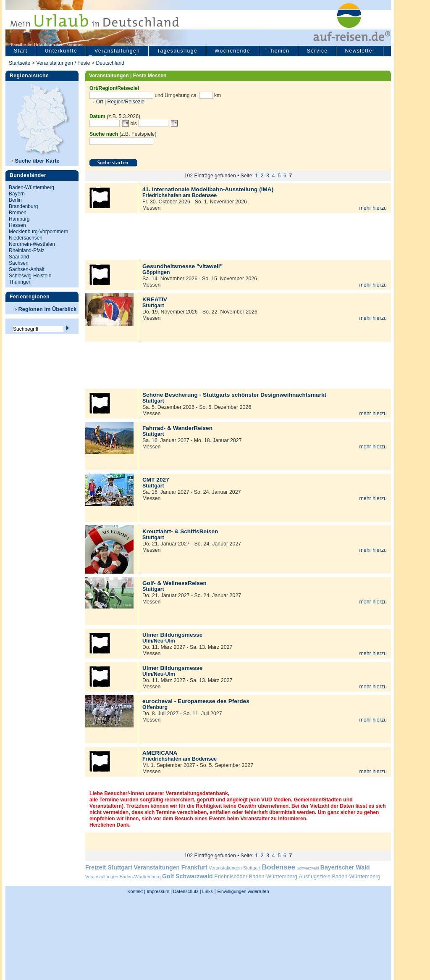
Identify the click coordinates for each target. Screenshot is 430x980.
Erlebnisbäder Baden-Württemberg (256, 876)
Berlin (15, 200)
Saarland (19, 257)
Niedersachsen (26, 238)
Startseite (20, 63)
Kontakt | (136, 891)
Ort (99, 102)
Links (207, 891)
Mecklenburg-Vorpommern (38, 232)
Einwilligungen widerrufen (243, 891)
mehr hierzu (373, 208)
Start (21, 51)
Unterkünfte (61, 51)
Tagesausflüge (177, 51)
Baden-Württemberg (31, 187)
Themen (279, 51)
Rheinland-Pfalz (27, 250)
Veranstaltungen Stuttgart (235, 868)
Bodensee (279, 867)
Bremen (18, 213)
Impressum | (160, 891)
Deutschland (110, 63)
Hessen (17, 225)
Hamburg (19, 219)
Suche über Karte (35, 161)
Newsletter (360, 51)
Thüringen (20, 282)
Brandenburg (23, 206)
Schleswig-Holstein (30, 276)
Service (317, 51)
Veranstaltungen (117, 51)
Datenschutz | (186, 891)
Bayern (17, 194)
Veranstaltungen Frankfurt (170, 867)
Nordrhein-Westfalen (32, 244)
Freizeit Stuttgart (109, 867)
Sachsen (19, 263)
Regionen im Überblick (45, 309)
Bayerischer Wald (345, 867)
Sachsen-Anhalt (27, 269)
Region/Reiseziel (127, 102)
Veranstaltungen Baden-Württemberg (123, 877)
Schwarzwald (308, 868)
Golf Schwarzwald (187, 876)
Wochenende (232, 51)
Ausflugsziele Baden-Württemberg (339, 876)
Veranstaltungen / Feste (64, 63)
